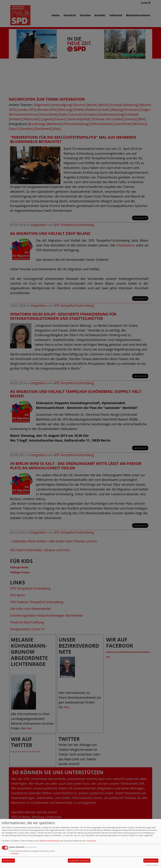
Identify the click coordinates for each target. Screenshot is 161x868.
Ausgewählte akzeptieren (79, 861)
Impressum (91, 841)
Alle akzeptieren (151, 861)
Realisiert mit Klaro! (152, 865)
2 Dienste (14, 854)
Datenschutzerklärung (49, 841)
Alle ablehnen (8, 861)
